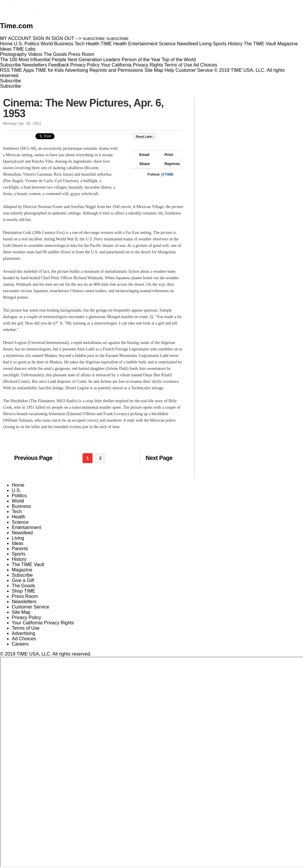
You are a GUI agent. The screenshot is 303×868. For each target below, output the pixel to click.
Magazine (22, 570)
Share (142, 164)
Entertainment (27, 527)
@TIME (167, 174)
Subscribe (10, 65)
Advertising (76, 70)
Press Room (25, 596)
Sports (19, 554)
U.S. (16, 490)
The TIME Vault (28, 564)
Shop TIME (24, 591)
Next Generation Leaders (94, 60)
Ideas (18, 543)
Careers (20, 644)
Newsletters (35, 65)
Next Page (159, 458)
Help (169, 70)
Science (20, 522)
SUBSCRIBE (94, 39)
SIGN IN (42, 38)
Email (141, 155)
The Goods (23, 586)
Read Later (147, 137)
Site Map (154, 70)
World (18, 501)
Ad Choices (208, 65)
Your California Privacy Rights (132, 65)
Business (21, 506)
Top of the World (179, 60)
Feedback (59, 65)
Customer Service (194, 70)
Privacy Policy (85, 65)
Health (19, 517)
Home (18, 485)
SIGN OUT (63, 38)
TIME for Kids (49, 70)
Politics (19, 496)
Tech (17, 512)
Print (166, 155)
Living (18, 538)
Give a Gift (23, 580)
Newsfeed (22, 533)
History (19, 559)
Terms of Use (178, 65)
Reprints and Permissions (116, 70)
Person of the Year (141, 60)
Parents (20, 549)
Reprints (169, 164)
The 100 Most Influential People (33, 60)
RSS (5, 70)
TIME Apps (22, 70)
